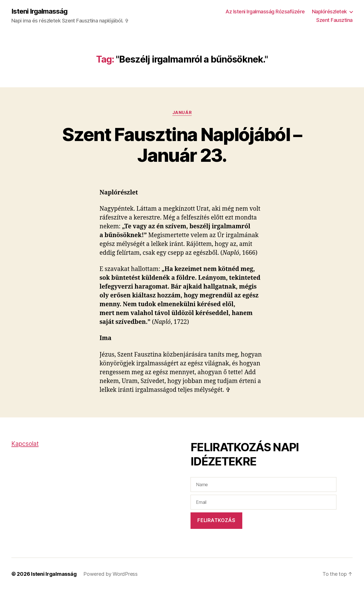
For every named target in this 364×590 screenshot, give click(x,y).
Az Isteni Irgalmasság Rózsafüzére (265, 12)
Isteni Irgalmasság (39, 11)
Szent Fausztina (334, 20)
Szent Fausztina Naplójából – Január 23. (182, 145)
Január (182, 113)
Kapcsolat (25, 444)
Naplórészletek (329, 12)
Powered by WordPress (110, 574)
